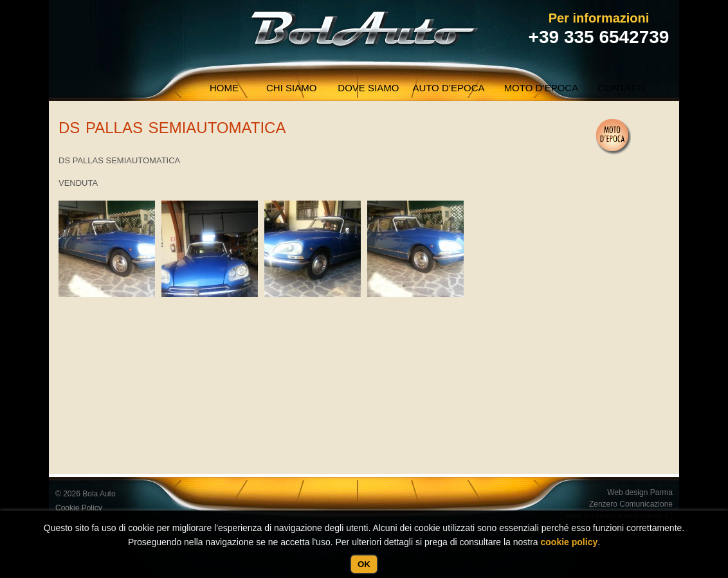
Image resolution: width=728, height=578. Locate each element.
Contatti (621, 88)
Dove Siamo (368, 88)
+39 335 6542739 (599, 37)
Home (224, 88)
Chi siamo (291, 88)
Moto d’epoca (541, 88)
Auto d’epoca (448, 88)
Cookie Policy (79, 508)
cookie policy (569, 542)
